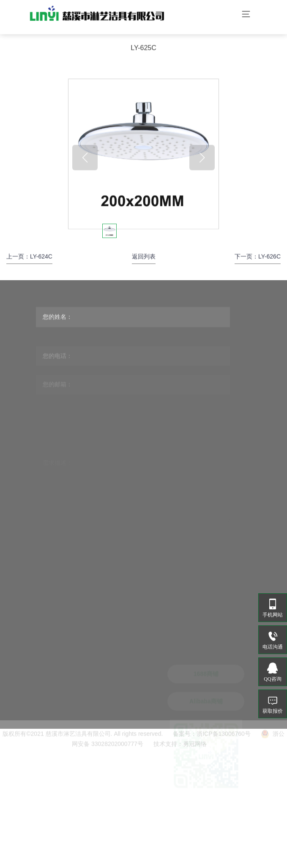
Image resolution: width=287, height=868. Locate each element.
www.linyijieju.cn (105, 831)
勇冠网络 (195, 750)
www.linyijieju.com (108, 818)
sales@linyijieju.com (109, 796)
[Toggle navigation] (246, 15)
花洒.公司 (94, 852)
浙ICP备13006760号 (224, 740)
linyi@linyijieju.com (109, 783)
